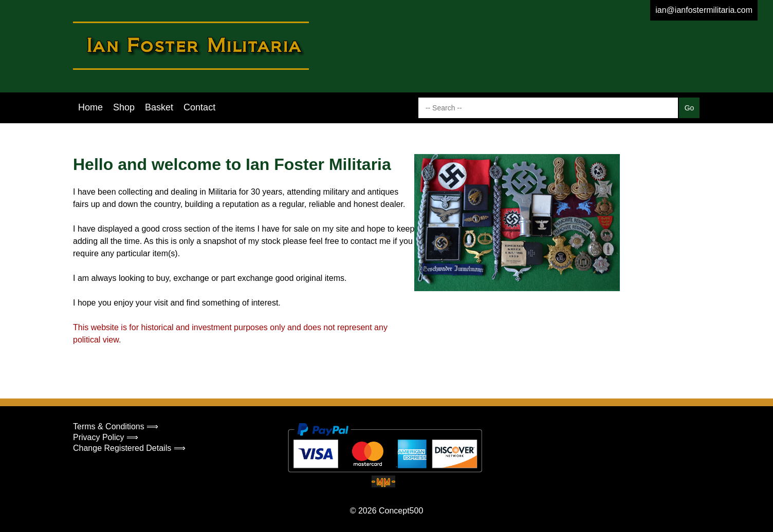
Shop (124, 107)
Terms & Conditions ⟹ (116, 426)
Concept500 (401, 511)
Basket (159, 107)
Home (90, 107)
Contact (199, 107)
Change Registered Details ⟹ (129, 448)
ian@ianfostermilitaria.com (704, 10)
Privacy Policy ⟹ (106, 437)
